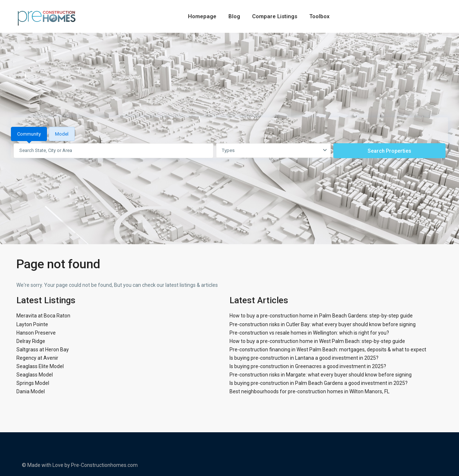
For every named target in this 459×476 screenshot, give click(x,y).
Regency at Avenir (37, 358)
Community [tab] (29, 134)
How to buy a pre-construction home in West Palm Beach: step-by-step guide (317, 341)
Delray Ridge (31, 341)
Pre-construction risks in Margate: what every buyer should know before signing (321, 375)
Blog (234, 16)
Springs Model (33, 383)
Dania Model (31, 391)
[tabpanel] (229, 151)
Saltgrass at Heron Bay (43, 350)
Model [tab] (62, 134)
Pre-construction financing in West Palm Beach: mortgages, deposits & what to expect (328, 350)
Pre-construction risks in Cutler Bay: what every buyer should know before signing (323, 324)
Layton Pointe (32, 324)
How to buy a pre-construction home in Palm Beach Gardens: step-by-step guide (321, 316)
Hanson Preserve (36, 333)
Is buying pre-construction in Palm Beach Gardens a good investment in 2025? (319, 383)
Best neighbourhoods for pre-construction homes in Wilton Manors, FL (309, 391)
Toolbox (319, 16)
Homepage (202, 16)
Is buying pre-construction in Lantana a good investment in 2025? (304, 358)
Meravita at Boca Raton (43, 316)
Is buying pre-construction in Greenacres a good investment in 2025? (308, 366)
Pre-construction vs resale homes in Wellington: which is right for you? (309, 333)
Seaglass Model (35, 375)
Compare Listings (275, 16)
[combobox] (273, 151)
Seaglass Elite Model (40, 366)
